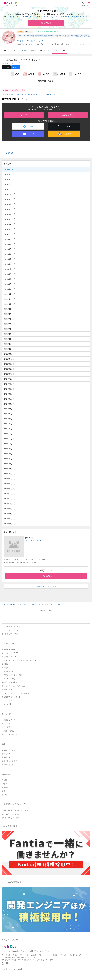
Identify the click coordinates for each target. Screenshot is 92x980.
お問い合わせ (7, 690)
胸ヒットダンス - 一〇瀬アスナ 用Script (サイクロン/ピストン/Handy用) (31, 95)
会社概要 (5, 664)
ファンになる (46, 576)
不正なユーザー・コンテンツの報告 (15, 693)
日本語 (4, 780)
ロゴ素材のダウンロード (11, 697)
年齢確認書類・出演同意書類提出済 (47, 32)
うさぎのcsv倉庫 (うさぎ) (31, 41)
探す (4, 744)
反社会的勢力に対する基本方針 (14, 686)
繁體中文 (5, 791)
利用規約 (5, 668)
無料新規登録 (46, 23)
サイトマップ (7, 701)
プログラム (29, 32)
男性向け (20, 32)
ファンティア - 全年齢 (10, 634)
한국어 (4, 795)
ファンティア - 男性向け (11, 627)
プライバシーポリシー (10, 679)
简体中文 (5, 787)
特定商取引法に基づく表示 (46, 586)
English (5, 784)
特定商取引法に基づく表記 (12, 675)
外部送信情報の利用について (13, 682)
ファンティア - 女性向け (11, 630)
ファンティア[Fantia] (14, 969)
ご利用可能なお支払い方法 (14, 804)
